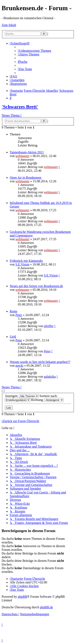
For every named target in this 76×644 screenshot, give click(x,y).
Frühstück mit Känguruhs (26, 261)
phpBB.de (46, 607)
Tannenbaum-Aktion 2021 (27, 152)
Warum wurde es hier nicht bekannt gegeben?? (40, 362)
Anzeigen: (22, 396)
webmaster (22, 156)
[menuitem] (34, 51)
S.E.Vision (22, 264)
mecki (19, 366)
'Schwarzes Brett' (20, 107)
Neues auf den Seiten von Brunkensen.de (36, 286)
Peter (19, 315)
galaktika (50, 377)
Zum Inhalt (9, 25)
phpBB (22, 597)
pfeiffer (49, 326)
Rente (13, 311)
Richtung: (47, 400)
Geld (13, 337)
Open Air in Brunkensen (26, 178)
